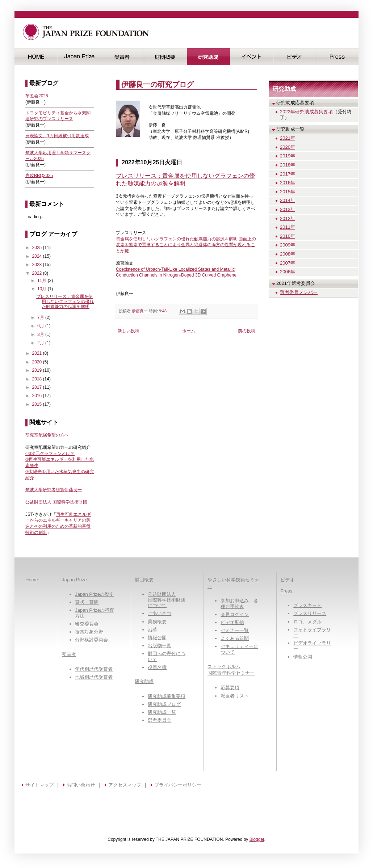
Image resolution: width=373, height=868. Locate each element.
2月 (41, 343)
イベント (252, 57)
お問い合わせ (81, 785)
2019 (38, 370)
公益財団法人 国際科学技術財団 (56, 502)
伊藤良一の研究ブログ (158, 84)
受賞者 (122, 57)
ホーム (189, 331)
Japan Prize (74, 580)
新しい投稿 (129, 331)
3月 (41, 334)
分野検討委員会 (91, 640)
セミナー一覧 (235, 630)
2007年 (288, 263)
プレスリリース (310, 613)
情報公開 (157, 638)
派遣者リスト (235, 696)
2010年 (288, 236)
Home (32, 580)
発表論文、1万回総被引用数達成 (57, 136)
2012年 (288, 218)
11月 (43, 281)
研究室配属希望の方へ (47, 435)
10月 (43, 289)
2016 (38, 396)
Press (337, 57)
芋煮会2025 (37, 96)
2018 (38, 379)
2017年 (288, 174)
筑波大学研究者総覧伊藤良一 (54, 490)
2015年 (288, 192)
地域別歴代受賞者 (94, 677)
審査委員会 (87, 624)
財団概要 (165, 57)
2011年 (288, 227)
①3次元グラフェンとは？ (50, 454)
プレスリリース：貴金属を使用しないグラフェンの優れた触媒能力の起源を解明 (65, 302)
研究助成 (208, 57)
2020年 (288, 147)
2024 (38, 256)
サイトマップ (39, 785)
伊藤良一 (140, 311)
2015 (38, 404)
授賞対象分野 (89, 632)
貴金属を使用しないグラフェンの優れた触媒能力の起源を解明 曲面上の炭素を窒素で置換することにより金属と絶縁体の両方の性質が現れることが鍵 (186, 245)
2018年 (288, 165)
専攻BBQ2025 (39, 176)
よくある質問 (235, 638)
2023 (38, 265)
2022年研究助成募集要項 (306, 112)
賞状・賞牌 (87, 602)
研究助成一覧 (162, 712)
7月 (41, 317)
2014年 (288, 200)
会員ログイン (235, 614)
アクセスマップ (125, 785)
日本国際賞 (79, 57)
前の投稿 (247, 331)
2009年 (288, 245)
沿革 (152, 630)
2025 (38, 248)
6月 (41, 326)
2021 (38, 353)
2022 (38, 273)
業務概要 (157, 622)
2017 (38, 387)
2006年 (288, 272)
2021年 (288, 138)
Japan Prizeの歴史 (95, 594)
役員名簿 (157, 667)
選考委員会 (160, 720)
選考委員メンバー (299, 292)
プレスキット (307, 605)
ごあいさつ (160, 613)
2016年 (288, 183)
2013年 (288, 209)
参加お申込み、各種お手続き (239, 604)
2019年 (288, 156)
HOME (36, 57)
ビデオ (295, 57)
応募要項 (230, 688)
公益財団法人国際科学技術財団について (167, 600)
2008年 (288, 254)
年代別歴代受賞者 (94, 669)
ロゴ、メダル (307, 622)
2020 (38, 362)
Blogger (257, 839)
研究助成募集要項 (167, 696)
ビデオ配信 (232, 622)
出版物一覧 (160, 646)
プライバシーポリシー (178, 785)
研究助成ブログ (164, 704)
